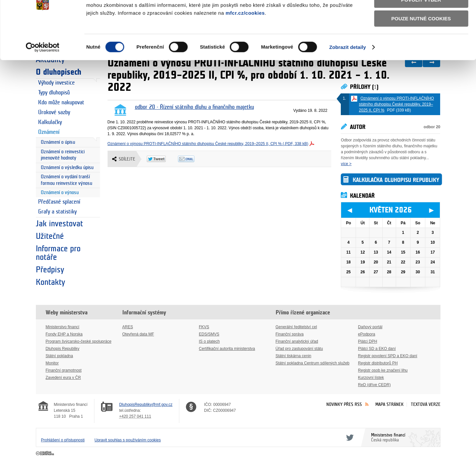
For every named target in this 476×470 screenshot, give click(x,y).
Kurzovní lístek (371, 378)
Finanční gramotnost (64, 370)
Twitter (349, 437)
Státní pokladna (59, 356)
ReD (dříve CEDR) (374, 385)
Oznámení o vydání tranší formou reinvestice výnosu (66, 180)
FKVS (204, 327)
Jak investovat (59, 224)
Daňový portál (370, 327)
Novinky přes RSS (344, 404)
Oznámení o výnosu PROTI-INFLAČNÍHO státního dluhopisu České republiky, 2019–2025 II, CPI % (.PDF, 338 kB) (208, 144)
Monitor (52, 363)
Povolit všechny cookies (421, 16)
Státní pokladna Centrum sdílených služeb (313, 363)
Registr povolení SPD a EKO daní (388, 356)
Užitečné (50, 236)
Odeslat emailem (194, 159)
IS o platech (209, 341)
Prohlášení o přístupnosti (63, 440)
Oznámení (49, 132)
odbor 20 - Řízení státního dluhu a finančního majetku (194, 107)
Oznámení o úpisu (58, 142)
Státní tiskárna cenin (294, 356)
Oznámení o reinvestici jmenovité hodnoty (63, 155)
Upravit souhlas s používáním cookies (127, 440)
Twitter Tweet (162, 159)
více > (346, 164)
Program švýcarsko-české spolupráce (79, 341)
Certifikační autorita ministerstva (227, 349)
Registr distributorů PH (378, 363)
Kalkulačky (50, 122)
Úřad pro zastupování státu (299, 349)
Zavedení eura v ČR (63, 378)
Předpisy (50, 270)
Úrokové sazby (54, 112)
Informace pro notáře (58, 253)
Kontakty (50, 282)
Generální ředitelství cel (296, 327)
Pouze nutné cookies (421, 53)
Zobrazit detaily (348, 82)
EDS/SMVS (209, 334)
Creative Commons (46, 454)
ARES (128, 327)
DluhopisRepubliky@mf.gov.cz (146, 405)
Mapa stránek (389, 404)
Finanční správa (290, 334)
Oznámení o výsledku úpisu (67, 168)
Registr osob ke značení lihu (383, 370)
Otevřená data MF (138, 334)
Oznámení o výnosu (60, 193)
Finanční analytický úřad (297, 341)
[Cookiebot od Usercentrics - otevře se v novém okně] (43, 82)
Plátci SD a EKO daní (377, 349)
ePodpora (366, 334)
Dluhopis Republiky (63, 349)
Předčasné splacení (59, 202)
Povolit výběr (421, 35)
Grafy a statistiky (57, 212)
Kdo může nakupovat (61, 103)
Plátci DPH (367, 341)
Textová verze (426, 404)
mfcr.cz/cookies (245, 48)
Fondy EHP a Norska (64, 334)
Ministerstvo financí (63, 327)
